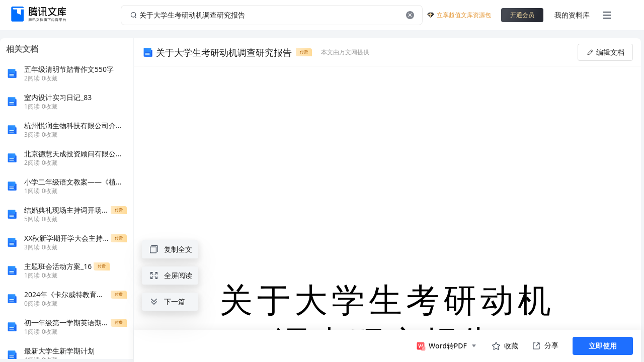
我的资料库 (572, 15)
